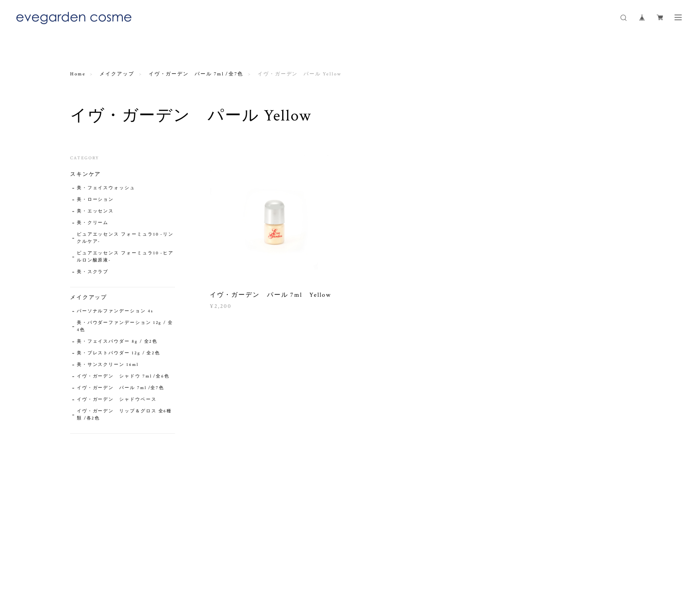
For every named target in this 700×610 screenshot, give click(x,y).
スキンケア (86, 174)
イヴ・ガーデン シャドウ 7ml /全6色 (123, 376)
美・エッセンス (95, 211)
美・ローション (95, 200)
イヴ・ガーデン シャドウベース (117, 400)
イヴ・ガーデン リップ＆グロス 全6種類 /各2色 (124, 415)
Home (78, 74)
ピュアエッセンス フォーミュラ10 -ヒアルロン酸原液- (125, 257)
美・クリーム (93, 223)
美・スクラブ (93, 272)
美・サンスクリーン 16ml (108, 365)
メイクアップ (117, 74)
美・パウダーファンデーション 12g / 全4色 (125, 326)
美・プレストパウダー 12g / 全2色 (119, 353)
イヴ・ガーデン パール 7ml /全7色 (196, 74)
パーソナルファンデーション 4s (115, 311)
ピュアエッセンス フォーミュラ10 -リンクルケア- (125, 238)
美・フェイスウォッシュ (106, 188)
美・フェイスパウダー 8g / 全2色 (117, 342)
